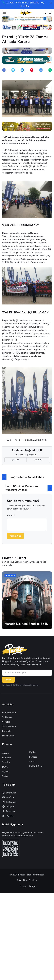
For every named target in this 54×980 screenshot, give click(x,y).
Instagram (9, 802)
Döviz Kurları (8, 736)
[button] (44, 12)
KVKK (15, 685)
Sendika (6, 762)
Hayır (38, 460)
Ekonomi (6, 758)
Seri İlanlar (7, 717)
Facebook (9, 811)
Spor (32, 762)
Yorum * (11, 516)
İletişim (33, 886)
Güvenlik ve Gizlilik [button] (26, 880)
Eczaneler (7, 731)
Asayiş (5, 753)
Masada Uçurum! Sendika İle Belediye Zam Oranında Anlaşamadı (27, 624)
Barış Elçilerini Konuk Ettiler (27, 477)
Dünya (5, 767)
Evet (15, 460)
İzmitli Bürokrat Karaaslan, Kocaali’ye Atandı (21, 488)
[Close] (51, 3)
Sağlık (5, 776)
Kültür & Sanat (36, 766)
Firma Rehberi (9, 713)
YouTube (8, 797)
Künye (23, 886)
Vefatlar (6, 722)
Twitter (8, 816)
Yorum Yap (15, 536)
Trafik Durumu (9, 726)
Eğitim (32, 752)
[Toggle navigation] (4, 12)
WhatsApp (9, 793)
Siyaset (6, 772)
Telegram (9, 807)
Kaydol (8, 680)
